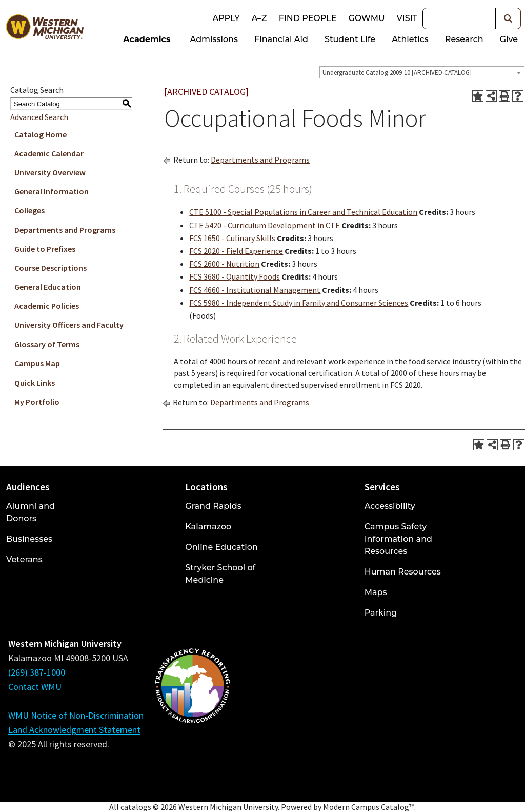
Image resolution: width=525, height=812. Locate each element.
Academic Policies (47, 306)
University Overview (50, 172)
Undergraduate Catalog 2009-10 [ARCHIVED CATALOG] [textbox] (397, 73)
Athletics (410, 39)
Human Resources (403, 572)
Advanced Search (39, 117)
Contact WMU (35, 687)
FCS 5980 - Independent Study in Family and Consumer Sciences (299, 303)
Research (464, 39)
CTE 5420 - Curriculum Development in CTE (265, 225)
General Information (52, 191)
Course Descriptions (51, 268)
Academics (147, 39)
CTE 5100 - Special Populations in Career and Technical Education (303, 212)
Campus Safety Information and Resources (398, 539)
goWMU (366, 18)
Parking (381, 613)
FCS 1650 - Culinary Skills (232, 238)
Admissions (214, 39)
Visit (407, 18)
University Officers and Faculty (69, 325)
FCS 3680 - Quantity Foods (235, 276)
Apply (226, 18)
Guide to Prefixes (45, 249)
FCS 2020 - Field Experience (236, 251)
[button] (508, 18)
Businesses (29, 539)
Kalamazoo (208, 527)
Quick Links (35, 383)
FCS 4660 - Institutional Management (255, 290)
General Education (48, 287)
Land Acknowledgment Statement (74, 730)
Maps (376, 592)
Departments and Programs (65, 230)
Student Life (350, 39)
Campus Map (37, 363)
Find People (308, 18)
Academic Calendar (49, 153)
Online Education (221, 547)
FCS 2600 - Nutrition (224, 264)
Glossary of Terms (47, 344)
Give (509, 39)
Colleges (29, 210)
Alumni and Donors (31, 512)
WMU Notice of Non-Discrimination (76, 715)
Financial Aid (281, 39)
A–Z (259, 18)
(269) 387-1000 (37, 672)
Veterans (24, 559)
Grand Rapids (213, 506)
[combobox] (422, 72)
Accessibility (390, 506)
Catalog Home (41, 134)
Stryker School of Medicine (220, 574)
